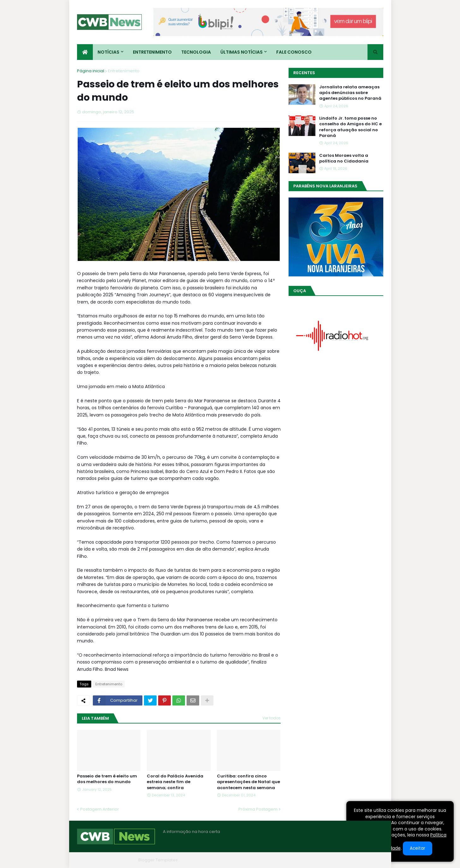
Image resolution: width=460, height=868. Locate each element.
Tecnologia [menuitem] (196, 52)
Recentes (304, 73)
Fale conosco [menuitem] (294, 52)
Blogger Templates (158, 860)
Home (288, 860)
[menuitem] (85, 52)
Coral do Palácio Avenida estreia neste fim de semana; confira (175, 782)
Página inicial (91, 71)
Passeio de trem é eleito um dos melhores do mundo (107, 779)
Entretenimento (124, 71)
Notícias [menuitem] (108, 52)
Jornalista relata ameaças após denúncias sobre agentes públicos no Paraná (350, 93)
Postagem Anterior (100, 809)
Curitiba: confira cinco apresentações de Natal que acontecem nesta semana (248, 782)
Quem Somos (315, 860)
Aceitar (418, 848)
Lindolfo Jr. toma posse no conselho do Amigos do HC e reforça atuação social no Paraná (350, 127)
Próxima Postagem (258, 809)
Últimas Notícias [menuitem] (242, 52)
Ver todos (272, 718)
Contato (345, 860)
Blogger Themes (118, 860)
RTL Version (372, 860)
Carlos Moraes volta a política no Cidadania (344, 158)
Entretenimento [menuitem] (152, 52)
